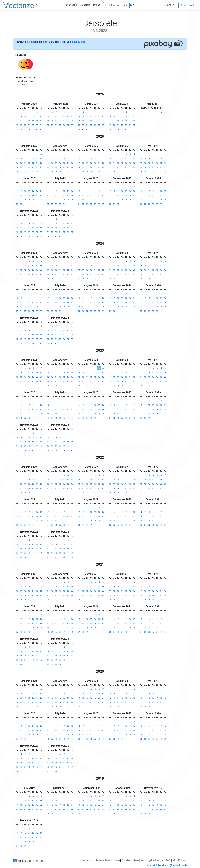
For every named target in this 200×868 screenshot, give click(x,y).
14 (29, 121)
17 (41, 121)
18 (17, 125)
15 (33, 121)
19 (21, 125)
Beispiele (85, 5)
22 (33, 125)
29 (33, 130)
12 (21, 121)
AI (133, 5)
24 (41, 125)
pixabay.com (79, 42)
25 (17, 130)
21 (29, 125)
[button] (171, 5)
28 (29, 130)
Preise (97, 5)
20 (25, 125)
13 (25, 121)
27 (25, 130)
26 (21, 130)
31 (41, 130)
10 (41, 116)
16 (37, 121)
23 (37, 125)
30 (37, 130)
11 (17, 121)
